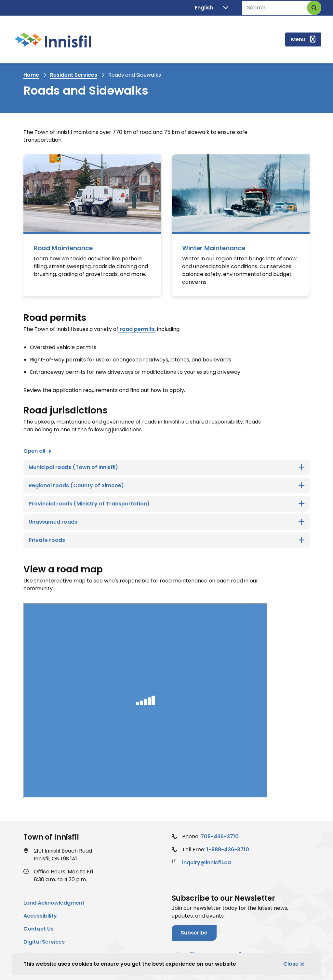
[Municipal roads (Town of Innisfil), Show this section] (166, 467)
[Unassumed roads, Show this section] (166, 522)
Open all (34, 451)
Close (291, 964)
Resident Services (74, 75)
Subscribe (194, 933)
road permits (137, 329)
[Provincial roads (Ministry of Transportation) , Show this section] (166, 504)
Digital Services (44, 942)
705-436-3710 (220, 836)
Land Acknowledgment (54, 903)
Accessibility (40, 916)
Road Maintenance (63, 248)
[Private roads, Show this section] (166, 540)
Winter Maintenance (214, 248)
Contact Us (39, 929)
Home (31, 75)
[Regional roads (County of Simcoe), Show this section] (166, 486)
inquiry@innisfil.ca (206, 862)
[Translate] (212, 8)
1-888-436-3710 (228, 849)
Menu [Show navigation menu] (298, 39)
